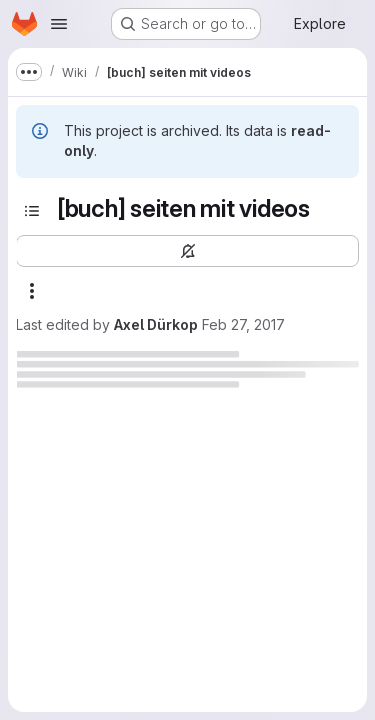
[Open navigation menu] (59, 24)
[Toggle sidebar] (32, 211)
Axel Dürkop (156, 324)
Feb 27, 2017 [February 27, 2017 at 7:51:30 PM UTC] (243, 324)
